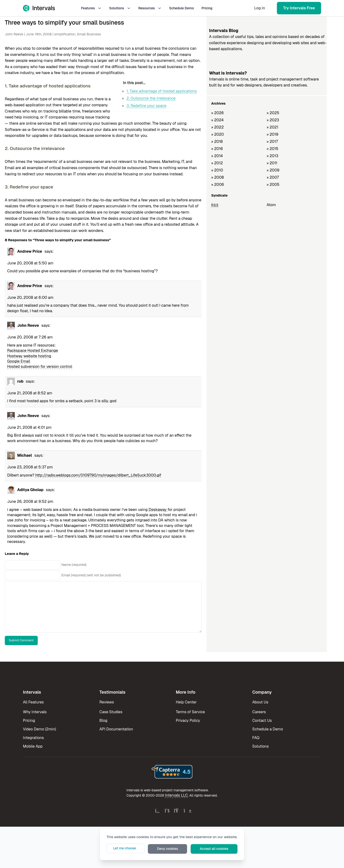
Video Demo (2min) (39, 729)
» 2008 (218, 177)
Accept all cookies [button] (218, 849)
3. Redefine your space (146, 106)
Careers (259, 712)
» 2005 (273, 185)
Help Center (186, 702)
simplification (65, 34)
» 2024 (217, 120)
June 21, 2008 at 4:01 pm (29, 427)
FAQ (256, 738)
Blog (103, 721)
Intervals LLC (177, 795)
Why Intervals (35, 712)
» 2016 (217, 149)
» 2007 (273, 177)
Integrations (33, 738)
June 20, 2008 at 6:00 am (30, 297)
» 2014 (217, 156)
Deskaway (158, 510)
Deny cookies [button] (179, 849)
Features (91, 8)
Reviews (107, 702)
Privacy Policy (188, 721)
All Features (33, 702)
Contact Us (262, 721)
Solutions (120, 8)
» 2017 (272, 142)
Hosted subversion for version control (40, 367)
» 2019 (272, 134)
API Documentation (116, 729)
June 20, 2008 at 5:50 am (30, 263)
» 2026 (218, 113)
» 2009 (273, 170)
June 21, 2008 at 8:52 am (30, 393)
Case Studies (111, 712)
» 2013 (272, 156)
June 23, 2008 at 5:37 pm (30, 467)
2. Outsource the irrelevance (151, 98)
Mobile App (33, 746)
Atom (271, 205)
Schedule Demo (181, 8)
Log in (260, 8)
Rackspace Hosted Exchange (33, 351)
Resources (150, 8)
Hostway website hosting (29, 356)
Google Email (19, 361)
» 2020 (218, 134)
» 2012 (217, 163)
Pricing (207, 8)
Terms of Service (190, 712)
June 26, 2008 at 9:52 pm (30, 501)
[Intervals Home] (39, 8)
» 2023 (273, 120)
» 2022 (218, 127)
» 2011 (272, 163)
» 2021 (272, 127)
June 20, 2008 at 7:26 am (30, 337)
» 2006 (218, 185)
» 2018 (217, 142)
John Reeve (14, 34)
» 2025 (273, 113)
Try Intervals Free (299, 8)
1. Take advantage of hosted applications (162, 91)
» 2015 (272, 149)
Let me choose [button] (144, 849)
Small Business (89, 34)
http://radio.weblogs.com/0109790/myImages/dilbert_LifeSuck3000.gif (98, 475)
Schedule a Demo (268, 729)
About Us (260, 702)
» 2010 (217, 170)
